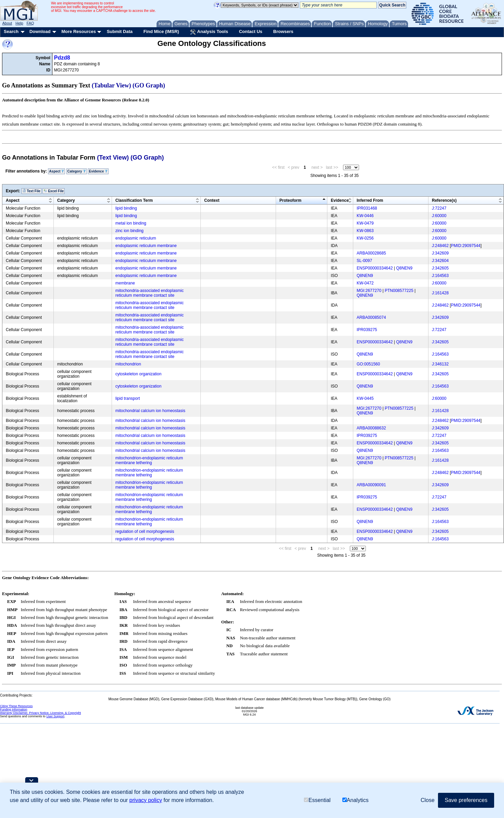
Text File (31, 191)
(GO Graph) (149, 85)
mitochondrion (128, 364)
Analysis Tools (209, 32)
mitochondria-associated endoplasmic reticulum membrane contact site (150, 293)
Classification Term (134, 200)
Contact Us (251, 31)
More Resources (78, 31)
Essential (317, 800)
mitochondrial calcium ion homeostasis (150, 411)
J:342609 (440, 253)
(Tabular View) (112, 85)
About (7, 23)
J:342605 (440, 268)
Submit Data (120, 31)
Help (19, 23)
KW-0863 (365, 231)
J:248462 (440, 246)
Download (40, 31)
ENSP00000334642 (375, 268)
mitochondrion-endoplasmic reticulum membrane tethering (149, 460)
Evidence (98, 171)
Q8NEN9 (404, 268)
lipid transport (128, 398)
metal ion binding (131, 223)
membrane (125, 283)
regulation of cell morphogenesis (145, 531)
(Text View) (113, 158)
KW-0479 (365, 223)
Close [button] (428, 800)
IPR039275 (367, 330)
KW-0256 (365, 238)
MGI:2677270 (369, 291)
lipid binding (126, 208)
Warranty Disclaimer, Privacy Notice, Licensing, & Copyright (40, 713)
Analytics (355, 800)
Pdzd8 (62, 58)
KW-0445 (365, 398)
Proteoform (290, 200)
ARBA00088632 (371, 428)
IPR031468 (367, 208)
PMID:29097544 (466, 246)
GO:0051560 (368, 364)
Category (77, 171)
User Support (55, 716)
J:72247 (439, 208)
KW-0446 (365, 216)
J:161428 (440, 293)
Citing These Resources (16, 706)
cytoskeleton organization (138, 374)
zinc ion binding (129, 231)
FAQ (30, 23)
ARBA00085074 (371, 317)
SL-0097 (364, 261)
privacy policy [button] (146, 800)
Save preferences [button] (466, 800)
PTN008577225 (399, 291)
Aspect (56, 171)
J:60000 (439, 216)
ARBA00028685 (371, 253)
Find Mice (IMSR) (161, 31)
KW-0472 (365, 283)
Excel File (54, 191)
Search (11, 31)
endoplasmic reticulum (136, 238)
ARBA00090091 (371, 485)
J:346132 (440, 364)
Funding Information (14, 709)
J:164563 (440, 276)
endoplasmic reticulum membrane (146, 246)
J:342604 (440, 261)
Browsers (283, 31)
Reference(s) (444, 200)
